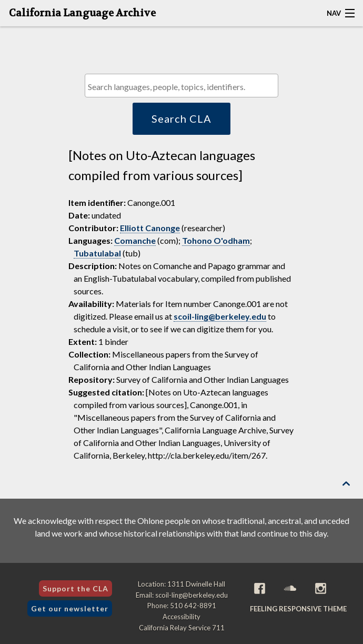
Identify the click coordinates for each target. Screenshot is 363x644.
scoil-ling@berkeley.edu (220, 316)
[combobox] (181, 86)
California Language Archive (82, 13)
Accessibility (181, 617)
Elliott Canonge (150, 228)
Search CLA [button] (181, 118)
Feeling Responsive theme (298, 609)
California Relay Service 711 (182, 628)
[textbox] (184, 87)
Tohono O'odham (216, 240)
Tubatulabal (97, 253)
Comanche (135, 240)
